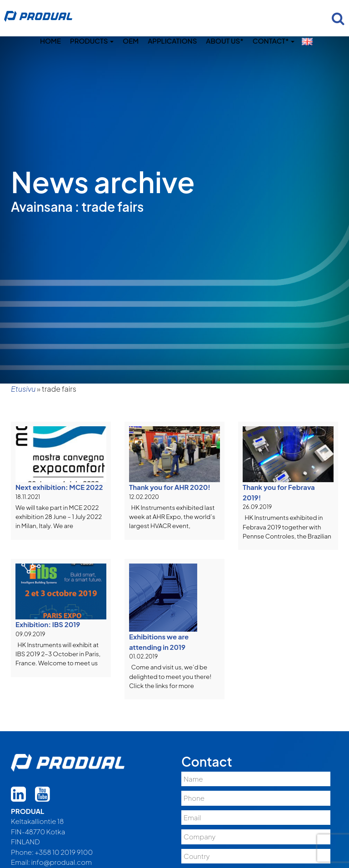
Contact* (274, 41)
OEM (131, 41)
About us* (224, 41)
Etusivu (23, 389)
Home (50, 41)
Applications (172, 41)
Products (92, 41)
